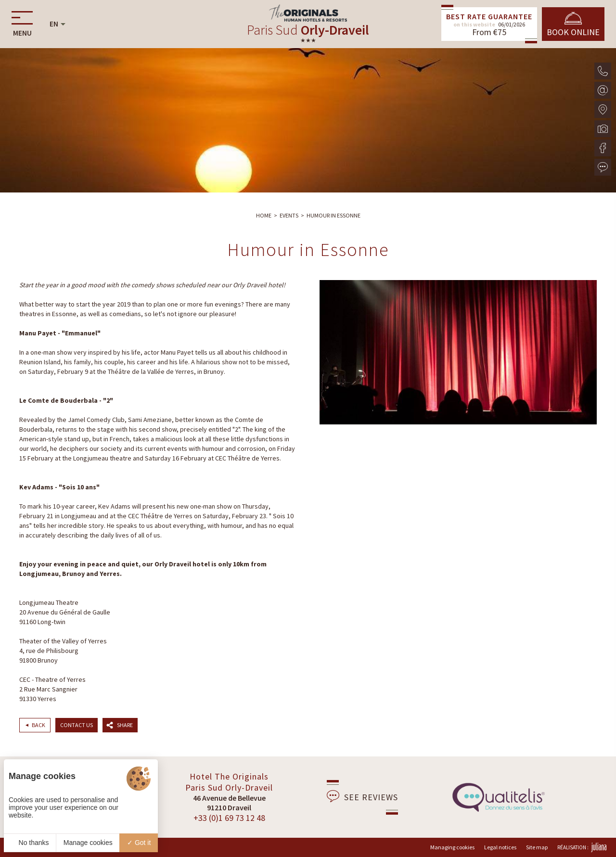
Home (264, 215)
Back (38, 725)
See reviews (362, 796)
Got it (139, 843)
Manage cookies (88, 843)
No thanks (30, 843)
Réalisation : (582, 847)
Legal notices (500, 847)
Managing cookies (452, 847)
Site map (537, 847)
